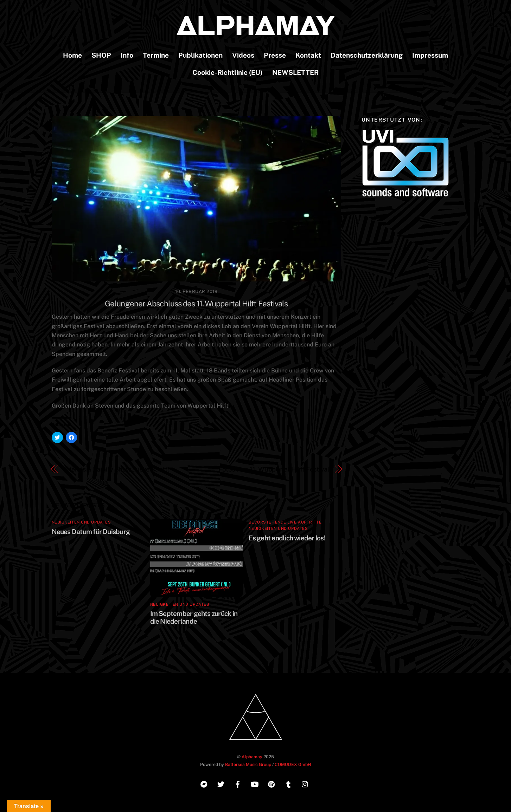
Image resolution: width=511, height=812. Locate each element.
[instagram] (305, 784)
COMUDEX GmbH (293, 765)
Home (72, 56)
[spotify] (272, 784)
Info (127, 56)
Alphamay (252, 757)
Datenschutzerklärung (367, 56)
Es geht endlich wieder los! (287, 538)
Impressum (430, 56)
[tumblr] (288, 784)
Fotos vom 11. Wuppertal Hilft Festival (274, 469)
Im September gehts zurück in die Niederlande (194, 618)
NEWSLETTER (295, 73)
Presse (275, 56)
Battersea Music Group (248, 765)
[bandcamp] (204, 784)
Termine (156, 56)
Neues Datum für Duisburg (91, 532)
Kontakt (308, 56)
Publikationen (200, 56)
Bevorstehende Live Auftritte (285, 522)
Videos (243, 56)
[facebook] (238, 784)
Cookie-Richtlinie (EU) (227, 73)
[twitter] (221, 784)
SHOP (101, 56)
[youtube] (255, 784)
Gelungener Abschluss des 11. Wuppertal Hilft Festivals (196, 304)
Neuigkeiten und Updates (81, 522)
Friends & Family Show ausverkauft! (116, 469)
